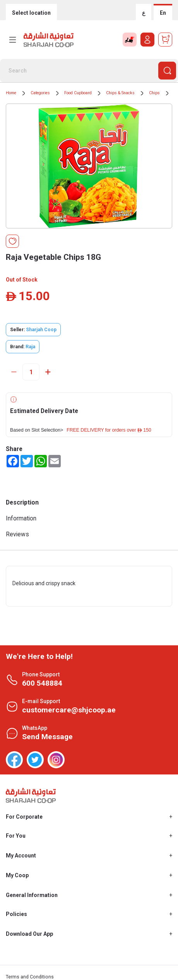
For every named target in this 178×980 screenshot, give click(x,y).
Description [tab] (22, 502)
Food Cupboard (78, 93)
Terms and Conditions (30, 977)
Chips (154, 93)
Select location (31, 13)
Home (11, 93)
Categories (40, 93)
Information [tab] (21, 518)
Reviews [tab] (17, 534)
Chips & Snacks (120, 93)
